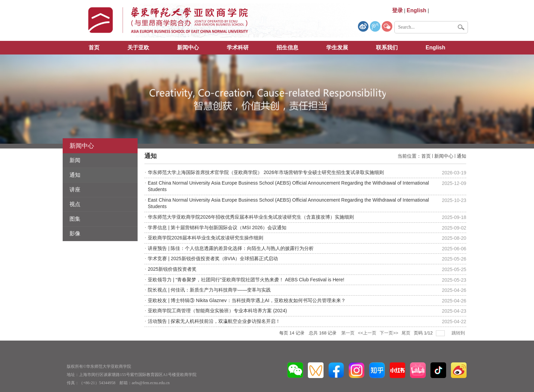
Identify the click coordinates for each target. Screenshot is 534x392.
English (436, 48)
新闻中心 (188, 48)
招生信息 (287, 48)
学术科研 (238, 48)
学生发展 (337, 48)
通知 (461, 156)
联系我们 (387, 48)
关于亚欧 (138, 48)
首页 (94, 48)
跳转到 (459, 333)
